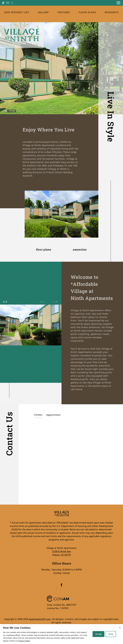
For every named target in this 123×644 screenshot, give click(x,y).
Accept (98, 634)
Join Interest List (17, 12)
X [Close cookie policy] (120, 628)
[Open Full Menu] (118, 3)
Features (64, 12)
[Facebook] (61, 586)
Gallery (43, 12)
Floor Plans (87, 12)
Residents (112, 12)
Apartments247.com (40, 619)
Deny (111, 634)
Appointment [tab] (53, 415)
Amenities (80, 250)
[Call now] (12, 3)
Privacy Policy (24, 641)
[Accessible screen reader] (3, 3)
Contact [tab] (38, 415)
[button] (43, 302)
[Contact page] (8, 3)
